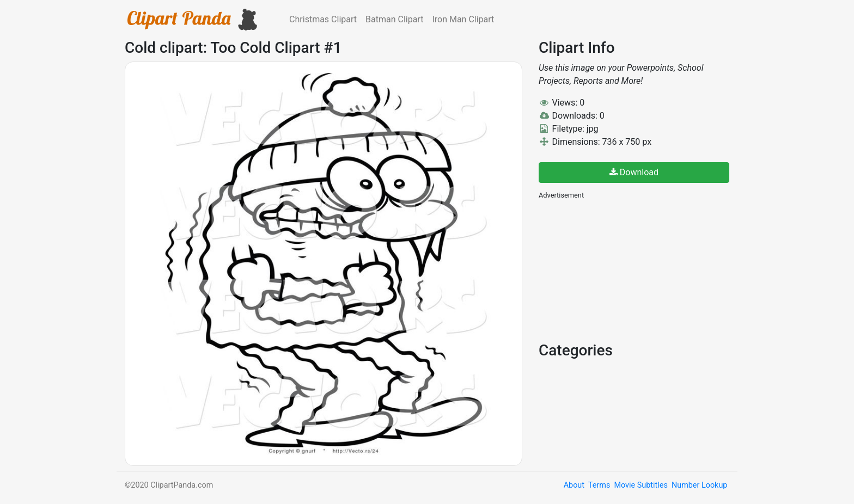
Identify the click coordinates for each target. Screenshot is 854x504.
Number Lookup (699, 485)
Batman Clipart (394, 19)
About (574, 485)
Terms (599, 485)
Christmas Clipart (323, 19)
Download (634, 172)
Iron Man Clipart (463, 19)
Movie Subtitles (640, 485)
